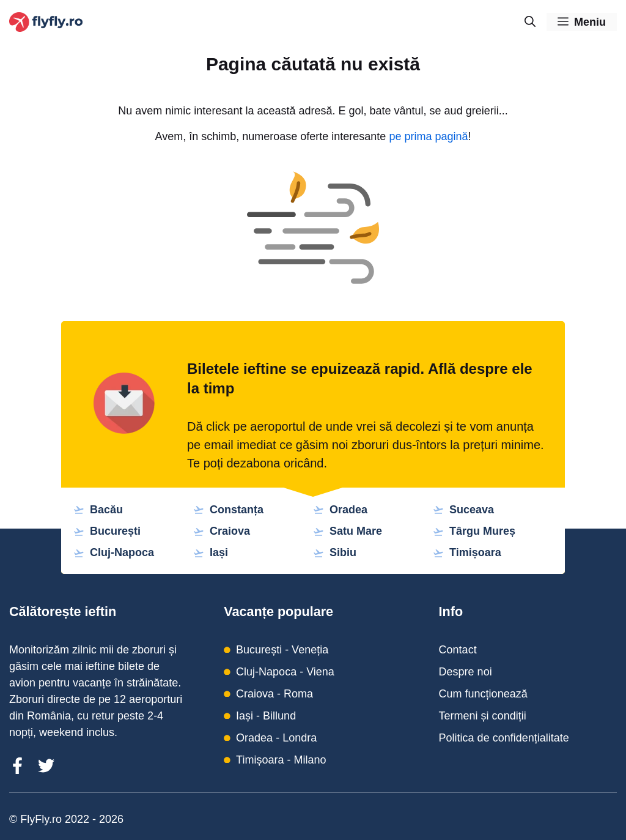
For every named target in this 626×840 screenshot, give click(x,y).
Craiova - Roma (274, 694)
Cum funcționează (483, 694)
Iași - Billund (266, 716)
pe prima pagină (428, 136)
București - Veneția (282, 650)
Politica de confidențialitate (504, 738)
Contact (458, 650)
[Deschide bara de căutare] (530, 22)
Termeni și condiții (483, 716)
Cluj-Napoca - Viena (285, 672)
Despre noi (466, 672)
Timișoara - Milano (281, 760)
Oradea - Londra (276, 738)
